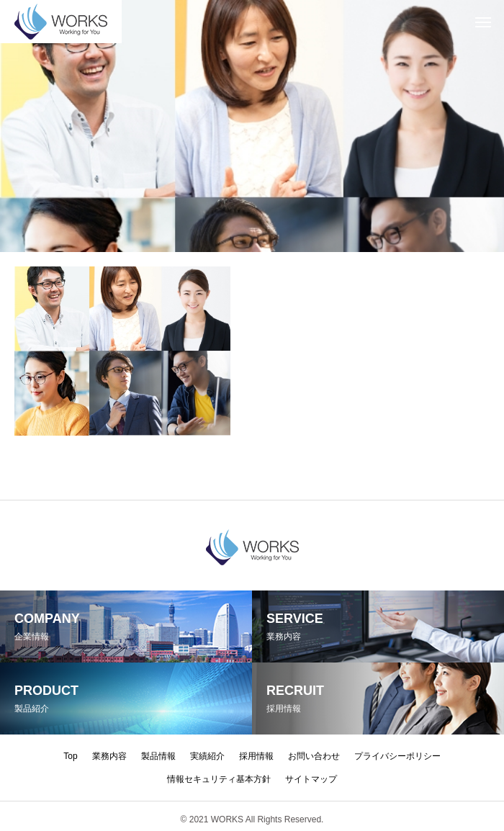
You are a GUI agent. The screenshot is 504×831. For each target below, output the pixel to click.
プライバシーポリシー (397, 756)
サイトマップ (311, 779)
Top (70, 756)
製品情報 (158, 756)
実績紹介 (207, 756)
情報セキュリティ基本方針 (219, 779)
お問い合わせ (314, 756)
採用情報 (256, 756)
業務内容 (109, 756)
